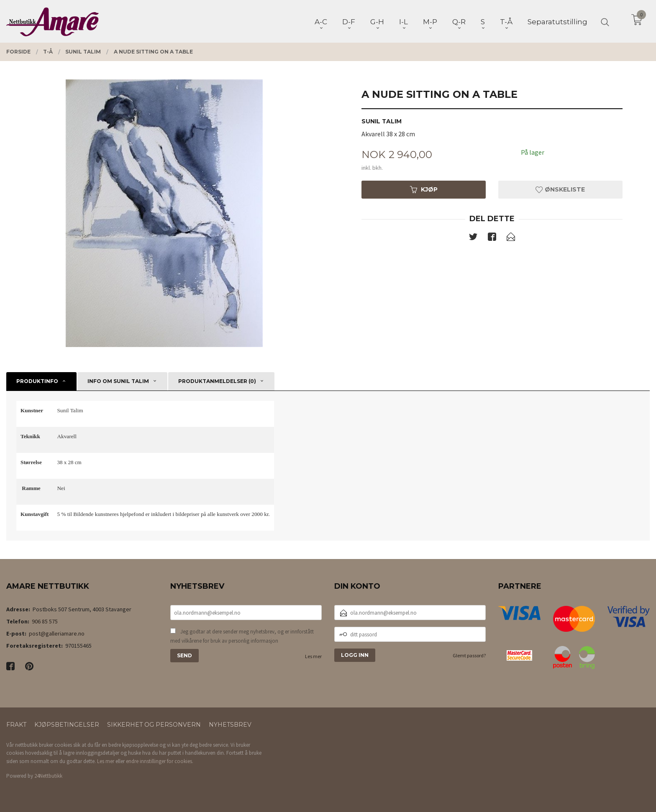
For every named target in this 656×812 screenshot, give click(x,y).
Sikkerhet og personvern (154, 725)
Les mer (313, 656)
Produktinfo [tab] (37, 381)
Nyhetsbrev (230, 725)
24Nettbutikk (48, 776)
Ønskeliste (560, 189)
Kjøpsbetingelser (67, 725)
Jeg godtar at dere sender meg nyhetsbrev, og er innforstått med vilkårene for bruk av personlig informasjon (242, 636)
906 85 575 (45, 621)
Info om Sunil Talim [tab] (118, 381)
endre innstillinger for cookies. (160, 761)
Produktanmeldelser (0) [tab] (217, 381)
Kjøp (424, 189)
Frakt (16, 725)
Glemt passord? (469, 655)
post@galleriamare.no (57, 633)
